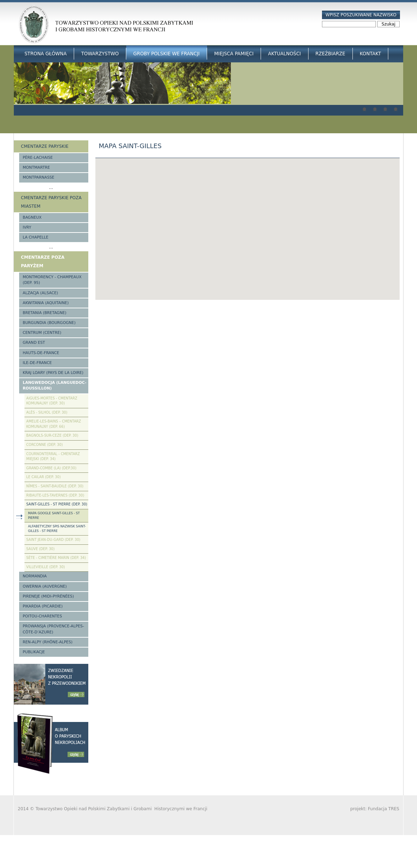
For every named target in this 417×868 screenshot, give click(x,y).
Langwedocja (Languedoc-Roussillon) (55, 385)
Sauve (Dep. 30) (40, 549)
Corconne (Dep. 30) (45, 445)
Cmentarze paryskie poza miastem (51, 202)
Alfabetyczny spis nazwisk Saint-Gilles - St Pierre (57, 529)
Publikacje (34, 652)
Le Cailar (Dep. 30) (43, 477)
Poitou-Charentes (42, 616)
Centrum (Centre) (42, 333)
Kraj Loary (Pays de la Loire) (53, 373)
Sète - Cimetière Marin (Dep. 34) (56, 558)
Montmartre (36, 167)
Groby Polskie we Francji (166, 54)
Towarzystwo (100, 54)
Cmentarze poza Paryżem (43, 262)
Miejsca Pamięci (234, 54)
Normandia (35, 576)
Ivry (27, 227)
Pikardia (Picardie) (43, 606)
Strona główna (46, 54)
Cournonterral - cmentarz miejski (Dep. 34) (53, 457)
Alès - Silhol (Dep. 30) (47, 412)
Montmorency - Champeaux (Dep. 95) (52, 280)
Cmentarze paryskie (45, 146)
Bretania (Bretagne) (45, 313)
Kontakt (371, 54)
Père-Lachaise (38, 158)
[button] (248, 222)
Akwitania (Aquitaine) (46, 303)
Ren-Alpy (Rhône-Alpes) (48, 642)
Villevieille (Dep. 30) (46, 567)
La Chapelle (35, 237)
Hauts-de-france (41, 353)
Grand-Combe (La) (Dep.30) (51, 468)
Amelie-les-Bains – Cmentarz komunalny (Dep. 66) (54, 424)
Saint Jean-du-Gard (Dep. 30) (53, 540)
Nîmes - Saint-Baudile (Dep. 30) (55, 486)
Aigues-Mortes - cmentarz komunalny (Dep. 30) (52, 401)
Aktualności (284, 54)
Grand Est (34, 343)
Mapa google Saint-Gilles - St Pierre (54, 516)
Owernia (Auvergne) (45, 586)
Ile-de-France (37, 363)
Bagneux (32, 217)
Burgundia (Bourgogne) (49, 323)
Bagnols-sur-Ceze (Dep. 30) (52, 435)
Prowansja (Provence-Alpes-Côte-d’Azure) (53, 629)
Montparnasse (38, 177)
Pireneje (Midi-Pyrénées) (48, 596)
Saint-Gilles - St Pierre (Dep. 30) (57, 504)
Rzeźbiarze (330, 54)
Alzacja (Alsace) (40, 293)
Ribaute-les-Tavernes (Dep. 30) (55, 495)
